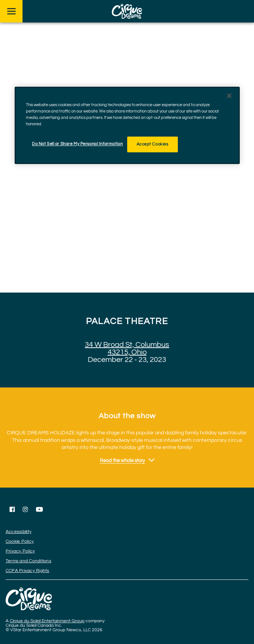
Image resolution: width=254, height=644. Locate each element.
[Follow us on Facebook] (12, 509)
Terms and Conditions (29, 561)
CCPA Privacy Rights (28, 571)
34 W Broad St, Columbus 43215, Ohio (127, 348)
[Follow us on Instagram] (25, 509)
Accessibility (19, 532)
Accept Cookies (153, 144)
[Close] (229, 96)
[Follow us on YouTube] (39, 509)
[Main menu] (11, 11)
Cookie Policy (20, 541)
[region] (127, 125)
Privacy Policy (20, 551)
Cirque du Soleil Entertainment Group (47, 621)
